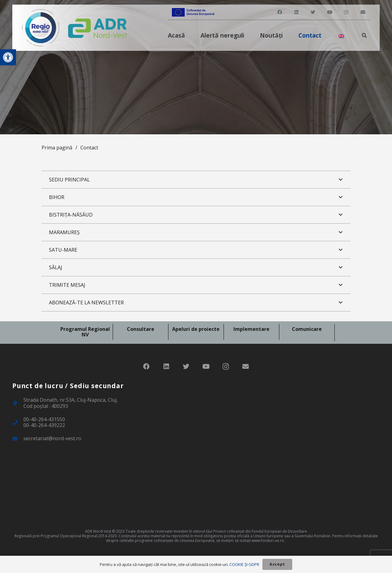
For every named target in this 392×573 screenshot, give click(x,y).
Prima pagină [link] (57, 148)
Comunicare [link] (307, 329)
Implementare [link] (251, 329)
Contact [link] (89, 148)
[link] (8, 57)
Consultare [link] (141, 329)
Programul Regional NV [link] (85, 332)
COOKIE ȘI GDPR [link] (244, 564)
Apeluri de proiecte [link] (196, 329)
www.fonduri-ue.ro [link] (268, 540)
